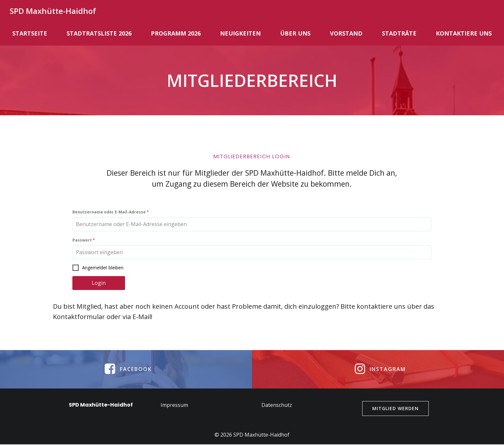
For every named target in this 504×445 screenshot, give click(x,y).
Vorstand (346, 33)
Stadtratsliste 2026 (99, 33)
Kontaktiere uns (464, 33)
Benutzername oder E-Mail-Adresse (111, 213)
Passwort (84, 241)
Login (99, 284)
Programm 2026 (176, 33)
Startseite (30, 33)
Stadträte (399, 33)
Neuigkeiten (240, 33)
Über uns (295, 33)
